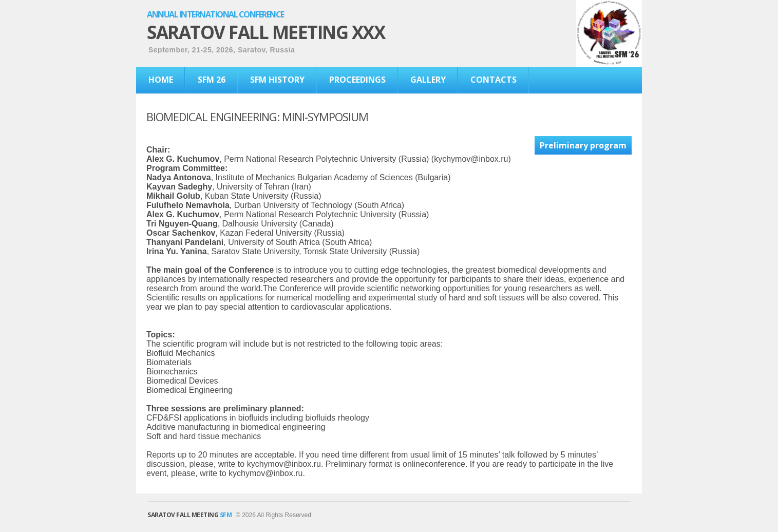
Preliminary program (583, 145)
